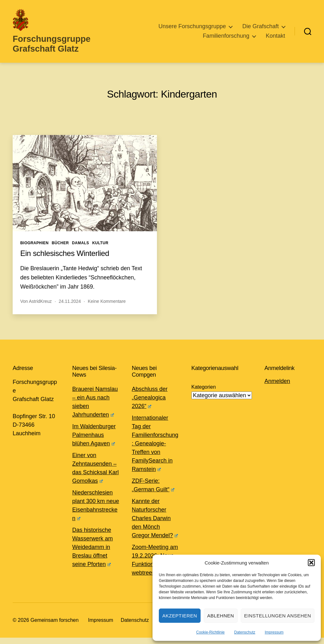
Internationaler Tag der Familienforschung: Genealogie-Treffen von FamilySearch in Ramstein (155, 450)
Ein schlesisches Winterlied (65, 260)
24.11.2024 (70, 308)
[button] (311, 563)
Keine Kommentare (107, 308)
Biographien (34, 249)
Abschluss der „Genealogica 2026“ (150, 404)
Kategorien (204, 393)
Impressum (274, 632)
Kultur (100, 249)
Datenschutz (245, 632)
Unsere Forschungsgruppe (192, 29)
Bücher (60, 249)
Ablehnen (221, 616)
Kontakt (275, 39)
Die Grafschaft (261, 29)
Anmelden (277, 387)
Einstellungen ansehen (278, 616)
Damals (81, 249)
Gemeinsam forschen (54, 626)
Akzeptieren (180, 616)
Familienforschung (226, 39)
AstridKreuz (40, 308)
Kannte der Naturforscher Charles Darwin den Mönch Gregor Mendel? (155, 525)
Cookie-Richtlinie (210, 632)
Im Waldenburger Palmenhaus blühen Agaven (94, 441)
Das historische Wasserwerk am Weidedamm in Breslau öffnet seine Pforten (92, 553)
